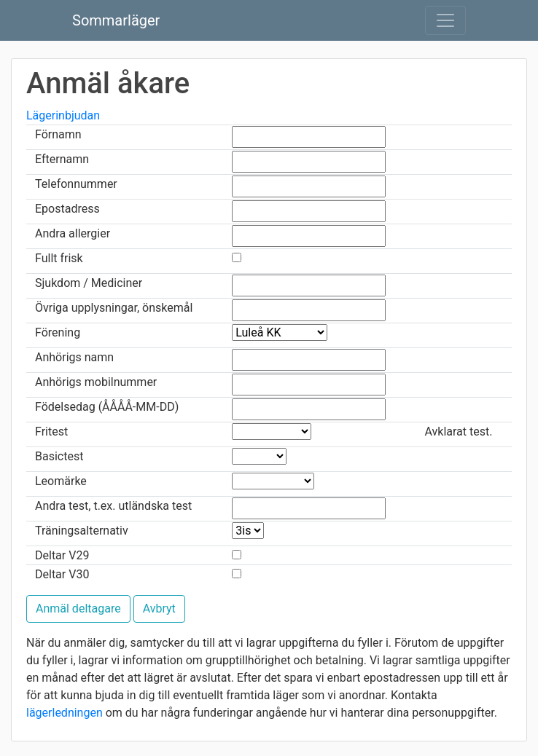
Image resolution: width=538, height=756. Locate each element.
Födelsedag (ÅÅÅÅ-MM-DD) (107, 407)
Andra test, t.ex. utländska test (113, 506)
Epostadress (67, 209)
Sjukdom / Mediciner (89, 283)
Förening (58, 332)
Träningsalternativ (82, 531)
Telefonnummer (76, 184)
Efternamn (62, 159)
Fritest (51, 432)
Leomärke (61, 481)
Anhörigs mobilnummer (96, 382)
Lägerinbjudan (63, 115)
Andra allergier (73, 233)
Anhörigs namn (74, 357)
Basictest (59, 456)
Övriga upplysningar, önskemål (114, 308)
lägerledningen (65, 713)
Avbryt (159, 609)
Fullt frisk (59, 258)
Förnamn (58, 134)
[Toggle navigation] (445, 20)
